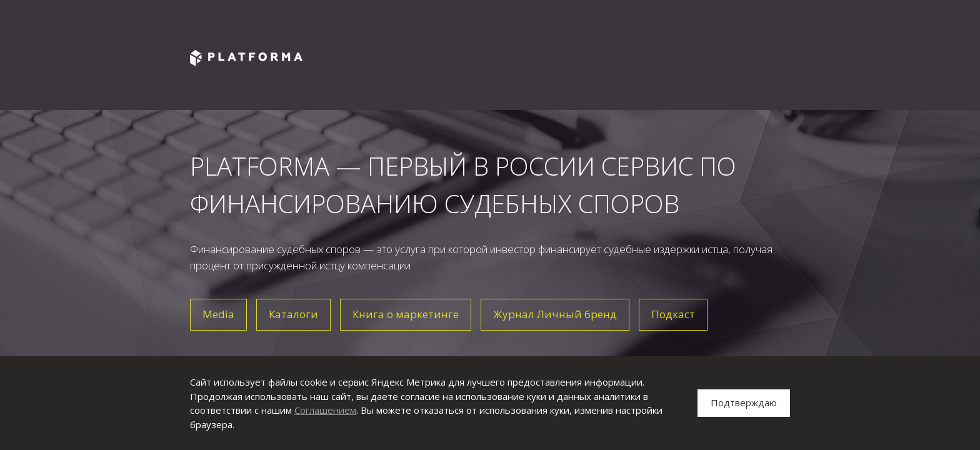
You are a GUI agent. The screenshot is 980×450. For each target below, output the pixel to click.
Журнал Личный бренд (555, 314)
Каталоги (293, 314)
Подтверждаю (744, 402)
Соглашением (325, 410)
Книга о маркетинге (406, 314)
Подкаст (673, 314)
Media (218, 314)
